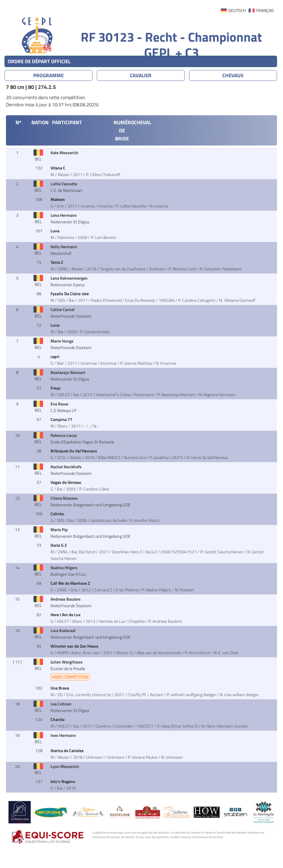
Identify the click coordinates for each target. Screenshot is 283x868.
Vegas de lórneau (66, 482)
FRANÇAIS (265, 10)
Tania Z (57, 262)
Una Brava (60, 688)
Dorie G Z (59, 545)
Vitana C (58, 168)
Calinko (58, 514)
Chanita (58, 719)
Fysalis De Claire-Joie (70, 294)
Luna (55, 231)
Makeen (58, 199)
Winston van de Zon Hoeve (75, 646)
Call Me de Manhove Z (71, 583)
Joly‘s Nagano (63, 781)
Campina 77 (62, 419)
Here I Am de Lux (66, 615)
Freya (56, 388)
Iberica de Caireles (68, 751)
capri (55, 357)
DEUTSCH (237, 10)
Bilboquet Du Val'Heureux (74, 451)
